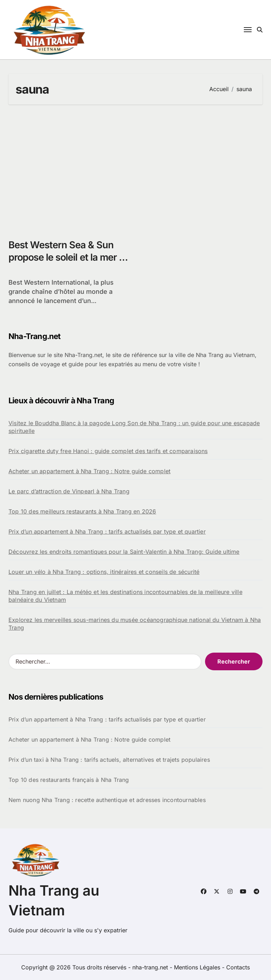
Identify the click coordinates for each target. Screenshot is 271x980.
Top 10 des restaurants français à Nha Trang (69, 780)
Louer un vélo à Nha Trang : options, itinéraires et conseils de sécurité (104, 572)
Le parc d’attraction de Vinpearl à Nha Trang (69, 491)
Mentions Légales (198, 967)
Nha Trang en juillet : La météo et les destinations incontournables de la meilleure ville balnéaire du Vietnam (125, 596)
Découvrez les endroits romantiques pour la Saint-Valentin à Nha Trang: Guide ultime (124, 552)
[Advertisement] (137, 168)
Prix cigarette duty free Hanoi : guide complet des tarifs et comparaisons (108, 451)
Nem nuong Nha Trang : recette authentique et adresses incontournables (107, 800)
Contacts (238, 967)
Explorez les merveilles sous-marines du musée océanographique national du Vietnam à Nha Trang (135, 624)
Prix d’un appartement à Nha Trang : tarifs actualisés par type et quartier (107, 531)
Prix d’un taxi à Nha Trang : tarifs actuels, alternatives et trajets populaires (109, 760)
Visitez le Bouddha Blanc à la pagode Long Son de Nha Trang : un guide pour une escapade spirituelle (134, 427)
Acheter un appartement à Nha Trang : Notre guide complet (89, 471)
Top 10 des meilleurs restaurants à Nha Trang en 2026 (82, 511)
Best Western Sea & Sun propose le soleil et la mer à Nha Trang (66, 257)
